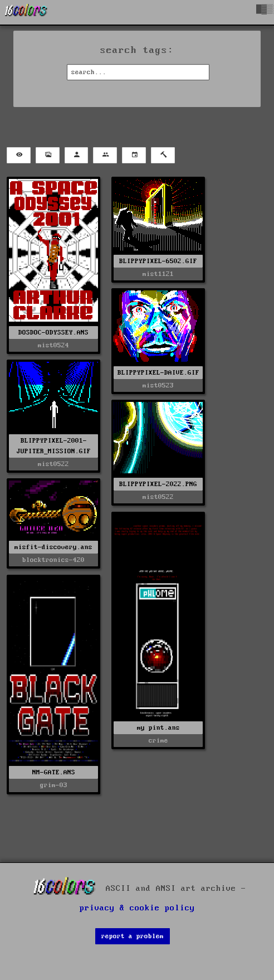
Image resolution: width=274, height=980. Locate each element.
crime (158, 741)
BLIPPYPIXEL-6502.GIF (158, 261)
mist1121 (158, 274)
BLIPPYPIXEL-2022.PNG (158, 484)
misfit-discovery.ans (53, 547)
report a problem (133, 936)
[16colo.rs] (26, 12)
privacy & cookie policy (137, 908)
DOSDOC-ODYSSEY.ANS (53, 333)
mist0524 (53, 345)
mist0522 (53, 464)
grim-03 (54, 785)
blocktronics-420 (53, 560)
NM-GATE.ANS (54, 772)
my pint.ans (158, 728)
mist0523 (158, 385)
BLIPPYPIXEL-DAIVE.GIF (158, 373)
